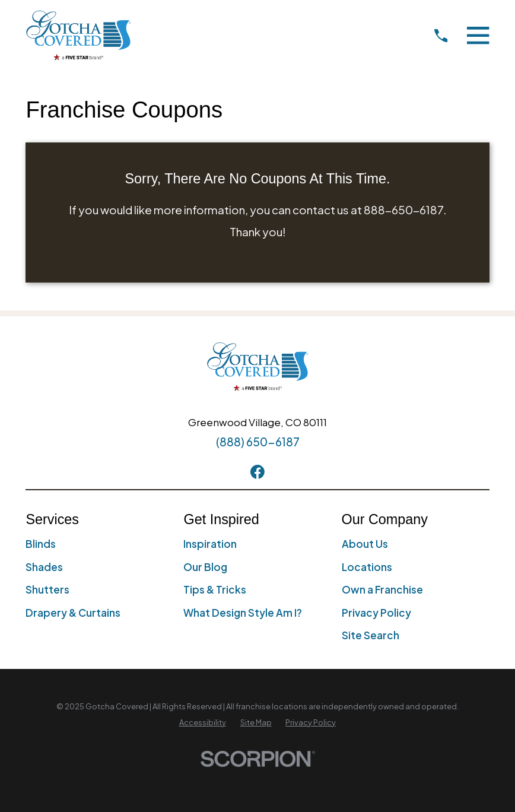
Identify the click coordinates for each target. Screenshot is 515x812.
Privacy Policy (376, 613)
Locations (367, 567)
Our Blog (205, 567)
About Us (365, 544)
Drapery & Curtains (73, 613)
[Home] (78, 35)
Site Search (371, 635)
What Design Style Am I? (243, 613)
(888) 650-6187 (258, 442)
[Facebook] (257, 472)
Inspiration (210, 544)
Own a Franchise (382, 589)
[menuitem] (203, 723)
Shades (44, 567)
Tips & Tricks (215, 589)
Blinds (41, 544)
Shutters (47, 589)
